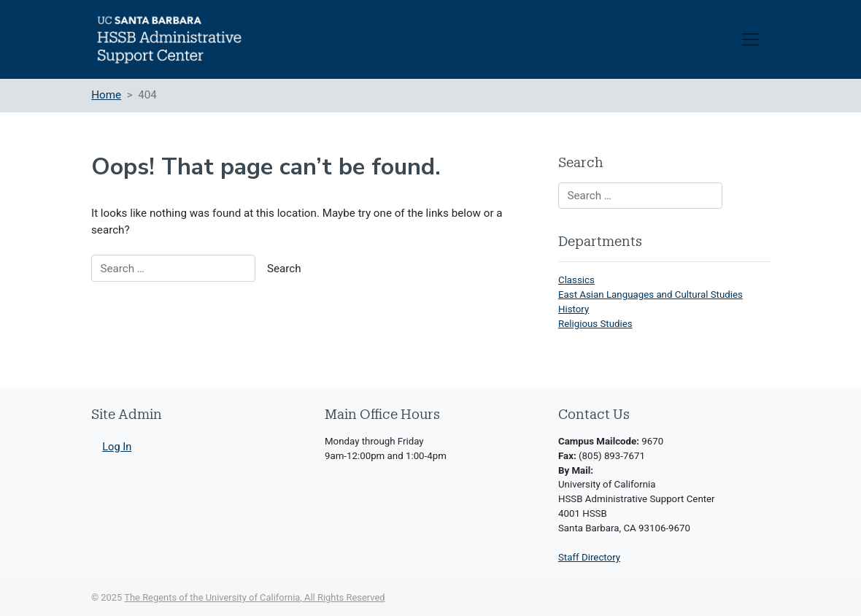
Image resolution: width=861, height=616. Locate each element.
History (574, 309)
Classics (576, 280)
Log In (117, 447)
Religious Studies (595, 324)
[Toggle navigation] (750, 39)
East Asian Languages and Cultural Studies (650, 294)
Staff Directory (589, 557)
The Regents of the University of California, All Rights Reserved (254, 597)
